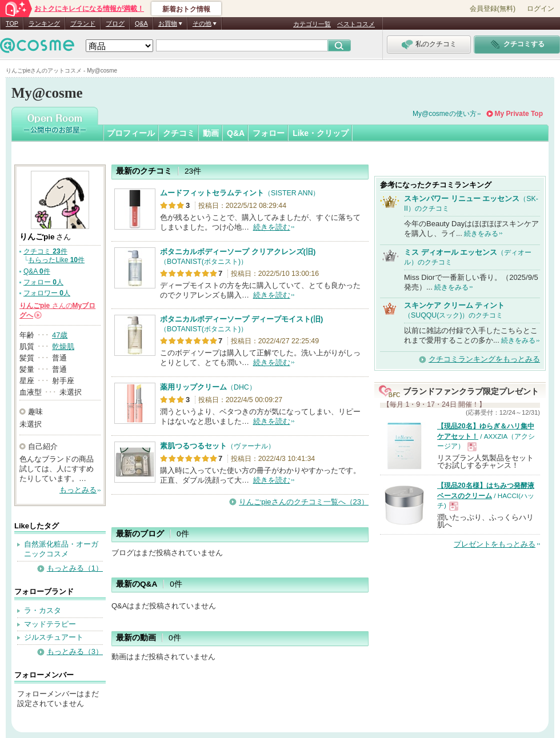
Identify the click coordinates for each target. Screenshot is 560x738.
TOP (12, 23)
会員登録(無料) (493, 9)
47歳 (60, 335)
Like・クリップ (321, 133)
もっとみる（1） (75, 568)
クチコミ (179, 133)
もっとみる (78, 490)
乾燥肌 (63, 346)
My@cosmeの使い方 (445, 114)
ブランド (83, 23)
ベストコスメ (356, 24)
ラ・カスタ (43, 610)
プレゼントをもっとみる (495, 544)
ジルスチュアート (54, 637)
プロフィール (131, 133)
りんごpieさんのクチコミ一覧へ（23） (304, 502)
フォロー (269, 133)
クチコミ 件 (45, 251)
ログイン (541, 9)
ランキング (44, 23)
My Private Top (519, 114)
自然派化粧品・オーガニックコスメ (61, 549)
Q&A (141, 23)
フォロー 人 (43, 282)
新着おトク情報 (186, 9)
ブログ (115, 23)
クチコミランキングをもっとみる (484, 359)
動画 (211, 133)
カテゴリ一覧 (312, 24)
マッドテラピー (50, 624)
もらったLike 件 (56, 260)
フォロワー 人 (47, 293)
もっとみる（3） (75, 651)
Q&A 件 (37, 271)
